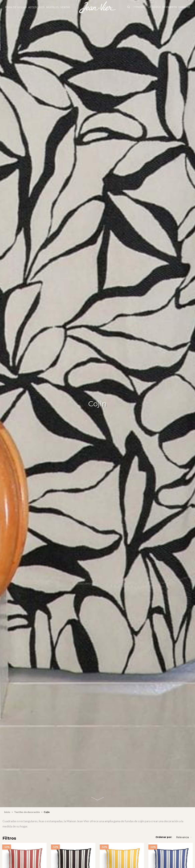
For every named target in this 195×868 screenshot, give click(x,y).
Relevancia (184, 837)
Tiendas (139, 7)
